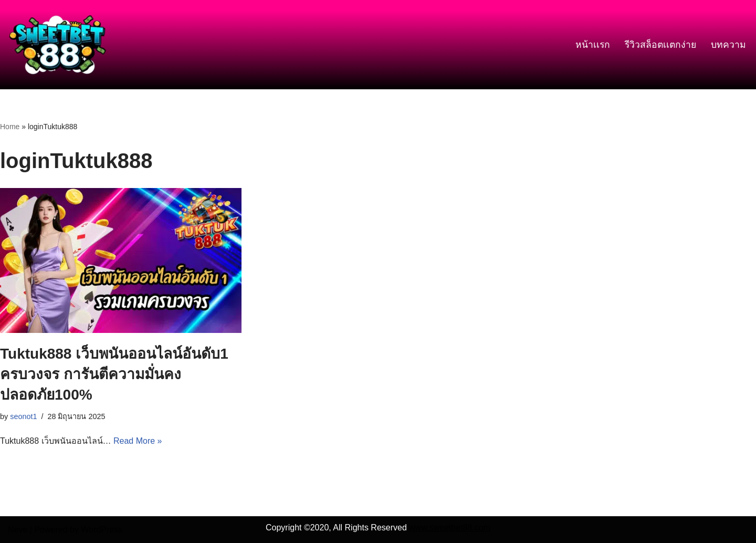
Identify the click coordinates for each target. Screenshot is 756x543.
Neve (18, 530)
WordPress (102, 530)
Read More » (138, 441)
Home (10, 127)
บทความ (728, 45)
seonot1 (23, 416)
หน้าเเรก (593, 45)
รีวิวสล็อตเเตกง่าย (660, 45)
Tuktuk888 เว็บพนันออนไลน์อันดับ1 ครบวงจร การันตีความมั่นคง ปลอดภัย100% (114, 374)
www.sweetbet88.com (450, 528)
